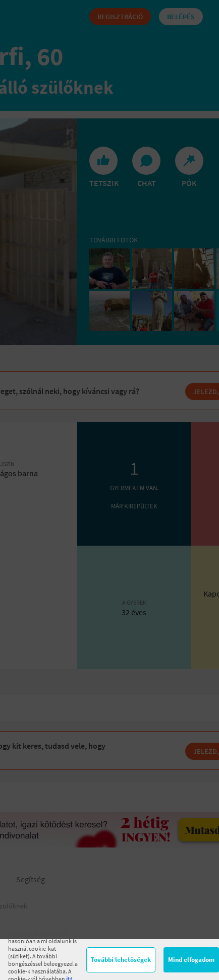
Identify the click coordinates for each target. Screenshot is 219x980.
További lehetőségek (121, 960)
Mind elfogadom (191, 960)
